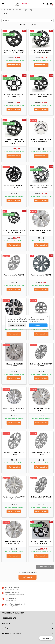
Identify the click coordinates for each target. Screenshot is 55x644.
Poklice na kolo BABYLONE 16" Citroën (14, 187)
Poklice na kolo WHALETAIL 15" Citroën (14, 276)
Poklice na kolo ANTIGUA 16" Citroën (41, 365)
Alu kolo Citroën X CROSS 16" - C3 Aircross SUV (41, 96)
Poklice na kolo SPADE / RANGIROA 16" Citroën (14, 542)
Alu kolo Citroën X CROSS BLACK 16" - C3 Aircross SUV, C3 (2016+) (14, 141)
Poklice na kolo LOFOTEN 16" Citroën (14, 409)
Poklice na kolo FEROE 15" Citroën (14, 365)
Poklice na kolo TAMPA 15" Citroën (41, 454)
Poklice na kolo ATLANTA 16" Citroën (14, 498)
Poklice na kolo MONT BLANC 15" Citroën (41, 231)
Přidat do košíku (14, 65)
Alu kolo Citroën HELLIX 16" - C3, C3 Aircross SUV (14, 231)
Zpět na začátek (45, 567)
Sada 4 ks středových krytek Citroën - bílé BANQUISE (41, 140)
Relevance (27, 20)
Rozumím (38, 325)
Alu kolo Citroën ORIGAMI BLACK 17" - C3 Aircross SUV (14, 51)
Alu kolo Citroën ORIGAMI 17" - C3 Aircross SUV (41, 51)
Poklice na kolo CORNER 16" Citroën (14, 454)
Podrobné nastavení (17, 325)
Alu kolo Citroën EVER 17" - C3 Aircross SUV (14, 96)
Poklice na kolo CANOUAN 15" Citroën (41, 498)
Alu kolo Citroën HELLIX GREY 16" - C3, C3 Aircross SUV (41, 187)
